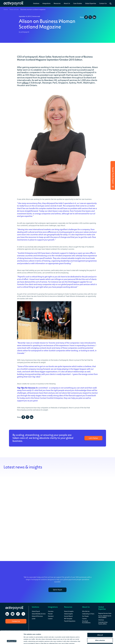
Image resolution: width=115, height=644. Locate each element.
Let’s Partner (93, 438)
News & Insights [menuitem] (69, 611)
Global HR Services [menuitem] (37, 616)
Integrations (46, 3)
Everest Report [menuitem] (68, 616)
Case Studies (78, 3)
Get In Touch (57, 590)
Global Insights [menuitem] (68, 614)
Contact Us (103, 3)
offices (25, 83)
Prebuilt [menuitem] (50, 614)
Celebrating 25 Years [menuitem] (88, 614)
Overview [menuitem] (51, 611)
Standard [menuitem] (51, 616)
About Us (67, 3)
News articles (14, 9)
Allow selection (100, 627)
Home (6, 9)
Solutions (36, 3)
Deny (100, 633)
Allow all (100, 622)
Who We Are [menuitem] (86, 611)
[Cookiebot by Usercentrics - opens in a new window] (12, 640)
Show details (94, 640)
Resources (57, 3)
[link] (36, 4)
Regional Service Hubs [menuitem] (105, 613)
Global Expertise (91, 3)
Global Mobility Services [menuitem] (39, 614)
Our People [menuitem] (85, 616)
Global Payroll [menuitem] (36, 611)
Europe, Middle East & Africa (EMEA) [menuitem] (105, 617)
